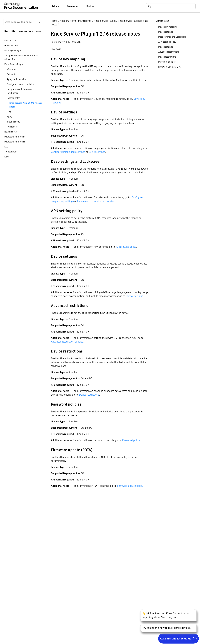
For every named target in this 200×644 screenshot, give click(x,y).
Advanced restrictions (169, 52)
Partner (90, 6)
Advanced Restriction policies (67, 342)
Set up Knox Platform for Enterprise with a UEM (21, 57)
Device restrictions (89, 395)
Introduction (10, 41)
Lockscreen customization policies (96, 201)
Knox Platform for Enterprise (76, 21)
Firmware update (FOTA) (170, 67)
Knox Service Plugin (105, 21)
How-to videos (11, 46)
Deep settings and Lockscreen (172, 37)
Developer (73, 6)
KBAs (9, 117)
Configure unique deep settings (68, 152)
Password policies (167, 62)
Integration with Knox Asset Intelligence (20, 91)
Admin (55, 6)
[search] (172, 6)
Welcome (11, 69)
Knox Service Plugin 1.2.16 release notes (26, 105)
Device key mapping (168, 27)
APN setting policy (126, 247)
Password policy (131, 440)
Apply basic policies (16, 79)
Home (54, 21)
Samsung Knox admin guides (19, 22)
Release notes (13, 98)
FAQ (9, 112)
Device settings (97, 152)
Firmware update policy (130, 486)
